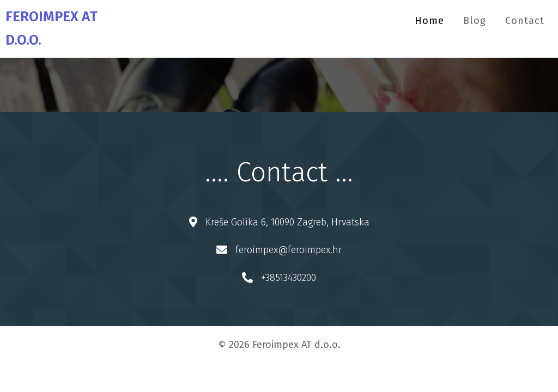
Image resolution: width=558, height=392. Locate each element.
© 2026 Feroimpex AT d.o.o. (279, 345)
